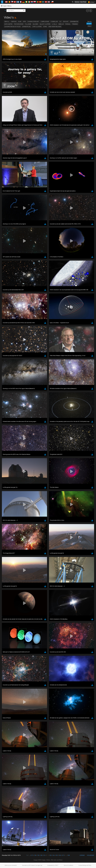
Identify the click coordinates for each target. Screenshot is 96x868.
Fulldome (28, 24)
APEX (24, 22)
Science (77, 2)
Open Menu (6, 6)
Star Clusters (37, 27)
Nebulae (61, 24)
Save (6, 297)
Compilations (45, 22)
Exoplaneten (8, 24)
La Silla (54, 24)
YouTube (4, 228)
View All (7, 22)
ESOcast (66, 22)
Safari (7, 269)
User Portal (83, 2)
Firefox (7, 267)
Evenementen (74, 22)
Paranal (68, 24)
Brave (7, 262)
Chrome (8, 264)
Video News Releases (55, 27)
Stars (45, 27)
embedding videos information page (43, 231)
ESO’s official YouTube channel (44, 228)
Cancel (15, 297)
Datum (90, 26)
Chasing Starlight (33, 22)
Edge (7, 266)
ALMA (20, 22)
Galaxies (35, 24)
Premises (75, 24)
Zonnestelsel (27, 27)
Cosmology (54, 22)
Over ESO (14, 22)
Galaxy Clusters (45, 24)
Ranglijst (89, 24)
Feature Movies (19, 24)
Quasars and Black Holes (12, 27)
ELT (61, 22)
